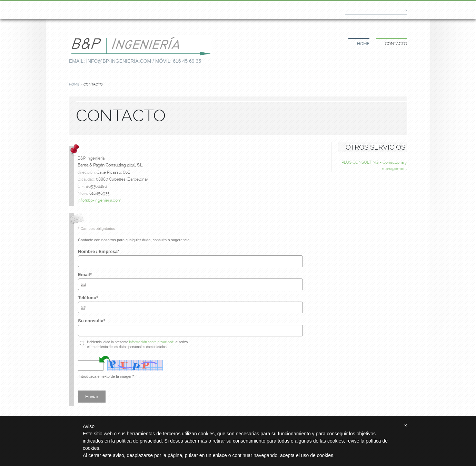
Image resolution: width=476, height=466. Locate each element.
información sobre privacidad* (152, 342)
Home (363, 44)
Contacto (396, 44)
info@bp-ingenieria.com (100, 200)
